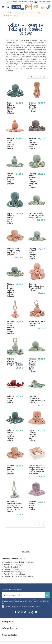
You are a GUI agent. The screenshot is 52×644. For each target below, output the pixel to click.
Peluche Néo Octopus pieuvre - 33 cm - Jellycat (33, 143)
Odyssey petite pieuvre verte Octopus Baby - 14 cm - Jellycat (33, 181)
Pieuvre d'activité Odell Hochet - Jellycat (37, 323)
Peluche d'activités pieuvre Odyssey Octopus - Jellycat (15, 362)
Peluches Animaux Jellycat (14, 559)
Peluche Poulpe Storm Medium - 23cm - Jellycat (11, 435)
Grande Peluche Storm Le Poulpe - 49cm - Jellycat (11, 108)
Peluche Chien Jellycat (13, 569)
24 (45, 77)
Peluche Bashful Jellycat (14, 565)
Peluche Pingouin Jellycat (14, 574)
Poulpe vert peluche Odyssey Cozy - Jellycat (11, 179)
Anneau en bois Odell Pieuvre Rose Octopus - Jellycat (11, 327)
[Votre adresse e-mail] (24, 595)
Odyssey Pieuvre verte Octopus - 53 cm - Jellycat (33, 254)
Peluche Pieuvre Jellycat (14, 572)
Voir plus (26, 552)
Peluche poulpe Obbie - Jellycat (11, 399)
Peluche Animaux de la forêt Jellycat (19, 562)
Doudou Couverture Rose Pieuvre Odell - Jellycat (36, 287)
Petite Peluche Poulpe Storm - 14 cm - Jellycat (11, 218)
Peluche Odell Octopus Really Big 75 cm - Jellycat (14, 252)
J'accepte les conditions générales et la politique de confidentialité (23, 607)
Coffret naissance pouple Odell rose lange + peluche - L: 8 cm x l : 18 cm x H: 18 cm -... (37, 470)
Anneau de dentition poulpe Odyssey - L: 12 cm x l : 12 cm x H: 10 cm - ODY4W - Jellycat (15, 507)
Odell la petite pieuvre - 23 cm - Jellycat (11, 470)
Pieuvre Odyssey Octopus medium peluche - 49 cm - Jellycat (11, 290)
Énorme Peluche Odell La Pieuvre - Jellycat (33, 107)
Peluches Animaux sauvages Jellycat (19, 576)
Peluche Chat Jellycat (12, 567)
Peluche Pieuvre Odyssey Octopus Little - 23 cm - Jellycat (33, 365)
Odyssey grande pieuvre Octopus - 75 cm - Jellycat (37, 215)
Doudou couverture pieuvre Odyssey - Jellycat (37, 399)
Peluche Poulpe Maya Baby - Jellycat (33, 506)
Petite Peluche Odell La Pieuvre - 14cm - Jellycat (33, 435)
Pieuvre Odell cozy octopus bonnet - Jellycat (11, 143)
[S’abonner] (47, 595)
